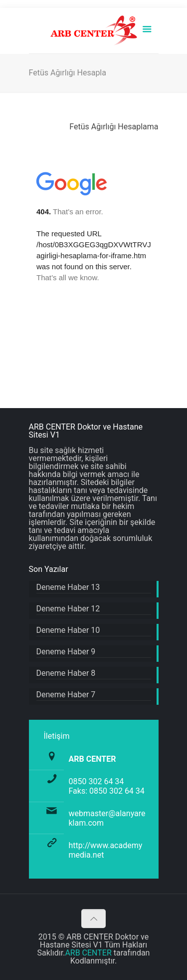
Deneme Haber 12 (68, 609)
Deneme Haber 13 (68, 588)
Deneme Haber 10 (68, 631)
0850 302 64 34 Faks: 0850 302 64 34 (107, 786)
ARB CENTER (88, 953)
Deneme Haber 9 (66, 652)
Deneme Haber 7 (66, 695)
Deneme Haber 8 (66, 674)
